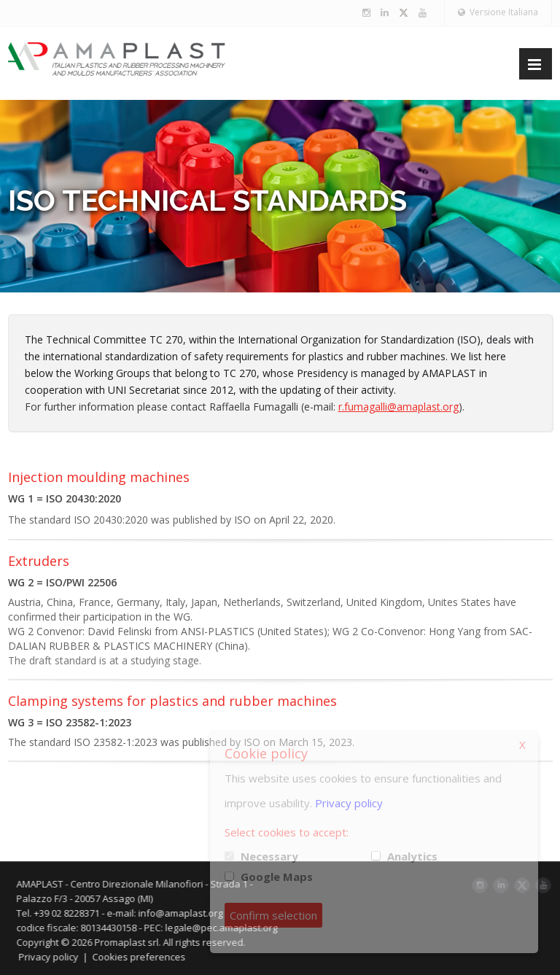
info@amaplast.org (185, 913)
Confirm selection (273, 915)
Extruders (39, 561)
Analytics (412, 856)
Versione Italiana (498, 12)
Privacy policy (53, 957)
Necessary (269, 856)
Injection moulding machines (99, 477)
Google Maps (277, 877)
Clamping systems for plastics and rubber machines (172, 701)
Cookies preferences (144, 957)
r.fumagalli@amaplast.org (398, 407)
